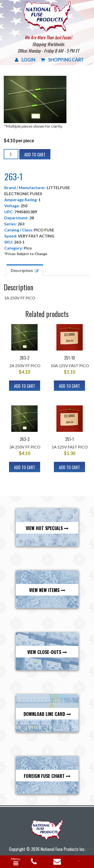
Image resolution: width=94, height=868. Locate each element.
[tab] (25, 270)
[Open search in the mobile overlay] (81, 860)
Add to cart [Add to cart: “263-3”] (25, 467)
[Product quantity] (11, 154)
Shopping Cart (62, 60)
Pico (28, 248)
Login (25, 60)
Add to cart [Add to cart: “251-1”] (69, 467)
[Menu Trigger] (16, 862)
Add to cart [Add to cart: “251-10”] (69, 386)
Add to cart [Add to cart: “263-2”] (25, 386)
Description (22, 270)
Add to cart (35, 155)
